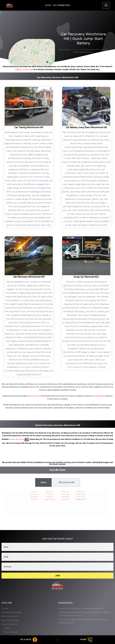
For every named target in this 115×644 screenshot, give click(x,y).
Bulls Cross (50, 492)
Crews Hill (50, 494)
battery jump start (24, 69)
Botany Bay (34, 497)
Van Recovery (76, 49)
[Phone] (86, 640)
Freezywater (65, 497)
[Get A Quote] (29, 640)
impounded (99, 396)
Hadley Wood (81, 492)
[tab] (43, 482)
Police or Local (34, 396)
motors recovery (17, 439)
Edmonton (50, 497)
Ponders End (81, 497)
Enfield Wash (65, 494)
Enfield (34, 492)
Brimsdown (34, 499)
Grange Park (65, 499)
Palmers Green (81, 494)
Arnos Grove (34, 494)
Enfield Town (65, 492)
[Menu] (106, 5)
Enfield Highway (50, 499)
